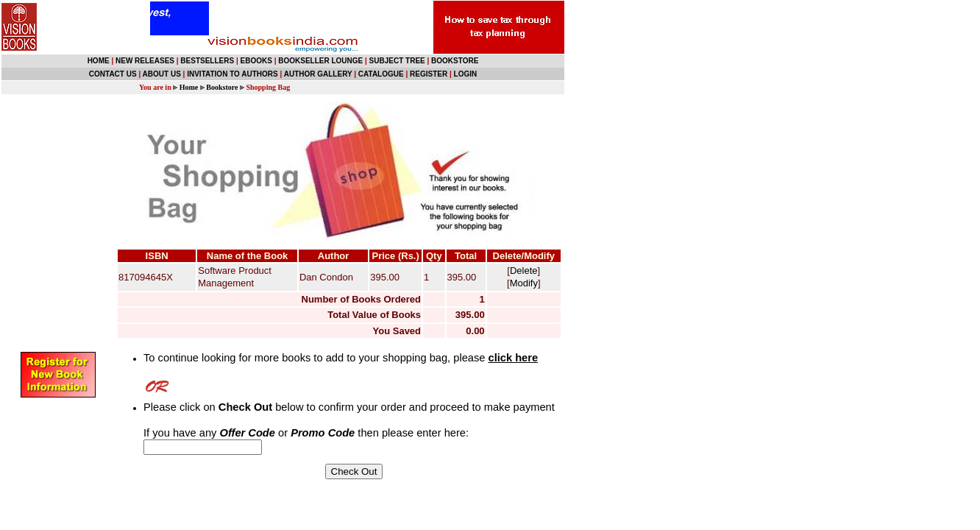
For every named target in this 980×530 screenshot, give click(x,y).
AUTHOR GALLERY (318, 74)
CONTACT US (113, 74)
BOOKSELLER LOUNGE (320, 61)
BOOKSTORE (455, 61)
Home (189, 87)
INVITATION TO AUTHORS (232, 74)
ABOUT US (162, 74)
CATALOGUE (381, 74)
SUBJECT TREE (397, 61)
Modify (524, 283)
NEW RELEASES (145, 61)
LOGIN (466, 74)
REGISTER (429, 74)
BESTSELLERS (207, 61)
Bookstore (222, 87)
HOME (99, 61)
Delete (524, 271)
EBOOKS (256, 61)
